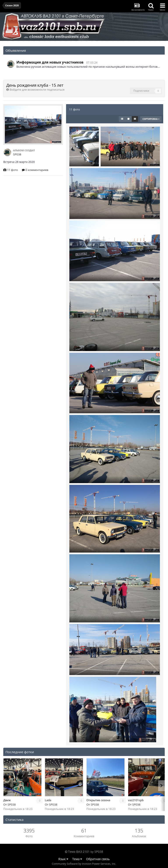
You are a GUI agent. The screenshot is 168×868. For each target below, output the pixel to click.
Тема (77, 859)
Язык (63, 859)
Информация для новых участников (50, 62)
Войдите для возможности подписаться (37, 90)
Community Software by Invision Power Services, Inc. (84, 864)
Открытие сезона (98, 800)
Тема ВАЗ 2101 (79, 852)
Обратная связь (98, 859)
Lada (48, 800)
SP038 (12, 804)
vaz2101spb (136, 800)
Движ (7, 800)
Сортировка (151, 119)
